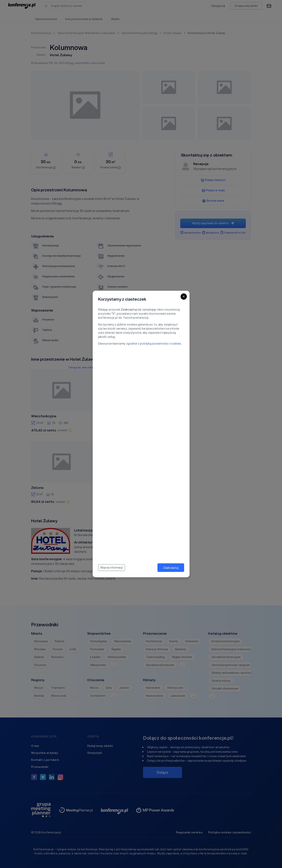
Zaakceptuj (171, 568)
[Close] (184, 297)
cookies (176, 344)
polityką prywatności (154, 344)
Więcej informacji (111, 568)
